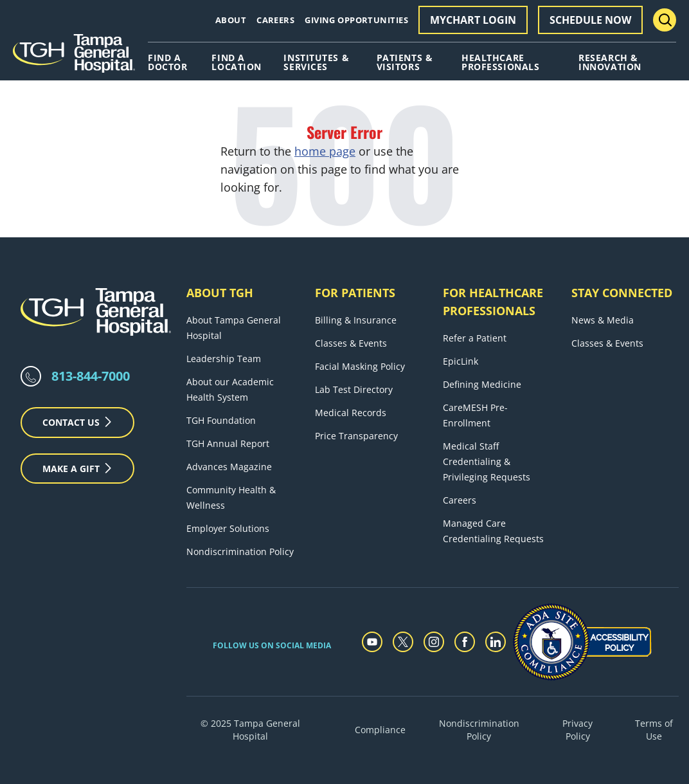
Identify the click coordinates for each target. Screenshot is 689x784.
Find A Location (236, 62)
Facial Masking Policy (360, 366)
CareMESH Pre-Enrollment (475, 415)
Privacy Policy (577, 730)
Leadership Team (224, 359)
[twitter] (403, 642)
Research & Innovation (610, 62)
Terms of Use (654, 730)
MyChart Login (473, 20)
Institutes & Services (316, 62)
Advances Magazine (229, 467)
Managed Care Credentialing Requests (493, 531)
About (231, 20)
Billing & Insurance (356, 320)
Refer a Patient (475, 338)
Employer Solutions (228, 528)
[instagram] (434, 642)
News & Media (603, 320)
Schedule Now (590, 20)
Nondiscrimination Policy (240, 552)
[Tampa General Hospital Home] (74, 58)
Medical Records (351, 413)
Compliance (380, 730)
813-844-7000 (91, 376)
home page (325, 151)
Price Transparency (356, 436)
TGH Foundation (221, 420)
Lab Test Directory (354, 389)
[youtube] (372, 642)
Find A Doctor (167, 62)
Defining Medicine (482, 384)
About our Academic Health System (230, 389)
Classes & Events (351, 343)
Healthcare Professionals (500, 62)
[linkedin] (496, 642)
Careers (275, 20)
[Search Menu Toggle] (665, 20)
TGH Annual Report (228, 443)
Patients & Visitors (405, 62)
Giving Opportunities (356, 20)
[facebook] (465, 642)
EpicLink (461, 361)
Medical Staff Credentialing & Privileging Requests (487, 461)
